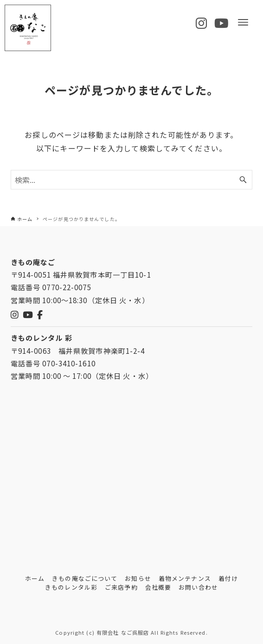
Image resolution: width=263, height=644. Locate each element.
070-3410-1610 (69, 363)
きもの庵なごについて (85, 578)
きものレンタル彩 (71, 587)
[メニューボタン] (243, 22)
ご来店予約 (121, 587)
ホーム (35, 578)
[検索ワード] (132, 180)
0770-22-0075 (67, 287)
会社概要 (158, 587)
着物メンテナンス (185, 578)
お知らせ (138, 578)
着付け (228, 578)
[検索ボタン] (243, 180)
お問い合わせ (198, 587)
